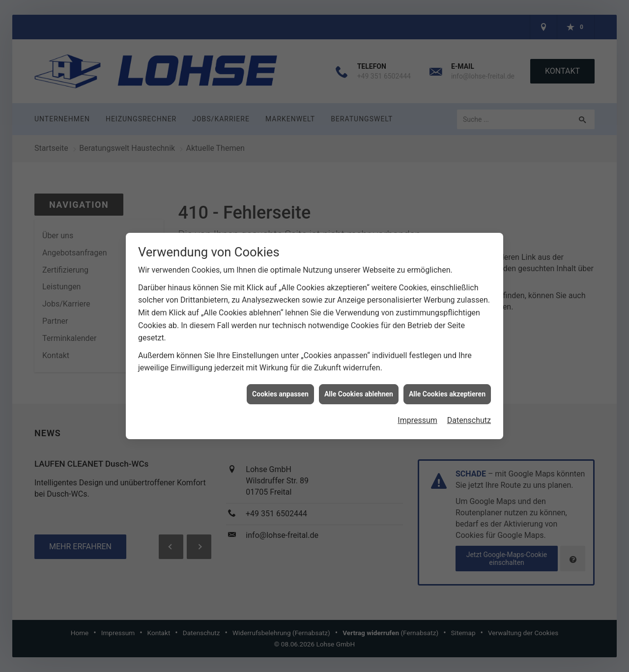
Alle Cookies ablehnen (359, 385)
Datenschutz (469, 412)
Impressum (417, 412)
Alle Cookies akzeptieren (447, 385)
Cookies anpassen (280, 385)
